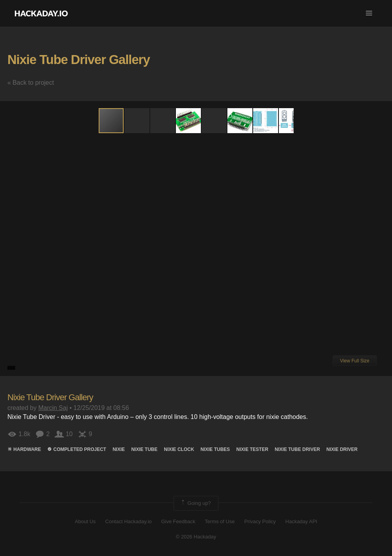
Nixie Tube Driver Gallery (79, 60)
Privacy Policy (260, 521)
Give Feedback (178, 521)
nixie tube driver (297, 449)
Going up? (195, 503)
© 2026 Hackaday (196, 537)
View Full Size (355, 361)
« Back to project (31, 83)
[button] (369, 13)
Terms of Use (220, 521)
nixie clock (179, 449)
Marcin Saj (53, 408)
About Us (85, 521)
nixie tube (144, 449)
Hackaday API (302, 521)
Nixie (119, 449)
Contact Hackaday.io (129, 521)
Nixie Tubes (215, 449)
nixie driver (342, 449)
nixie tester (252, 449)
